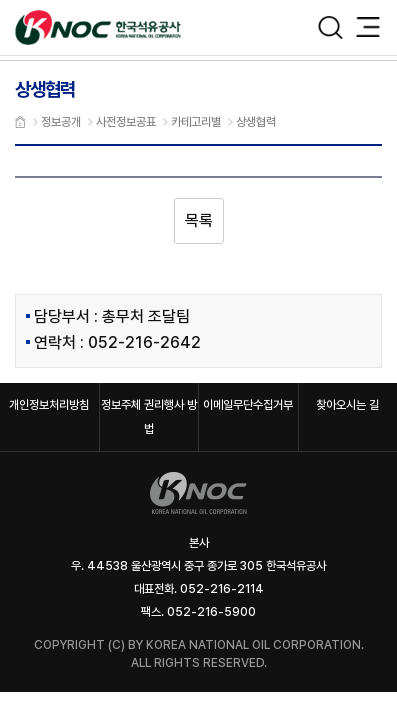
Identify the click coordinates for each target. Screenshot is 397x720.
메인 (20, 122)
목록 (199, 220)
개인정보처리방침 (49, 405)
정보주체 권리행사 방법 (149, 417)
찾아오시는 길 (347, 405)
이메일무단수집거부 (248, 405)
